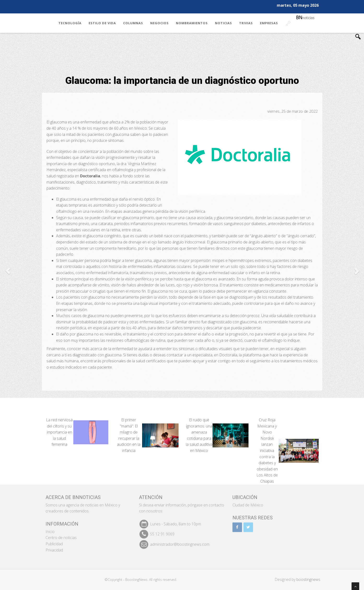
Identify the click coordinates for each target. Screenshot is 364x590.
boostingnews (311, 579)
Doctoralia (228, 355)
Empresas (269, 23)
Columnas (133, 23)
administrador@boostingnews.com (180, 541)
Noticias (223, 23)
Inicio (50, 529)
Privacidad (54, 547)
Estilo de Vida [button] (102, 23)
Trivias (246, 23)
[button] (8, 271)
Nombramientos (192, 23)
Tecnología (70, 23)
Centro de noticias (61, 535)
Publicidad (54, 541)
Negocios (159, 23)
